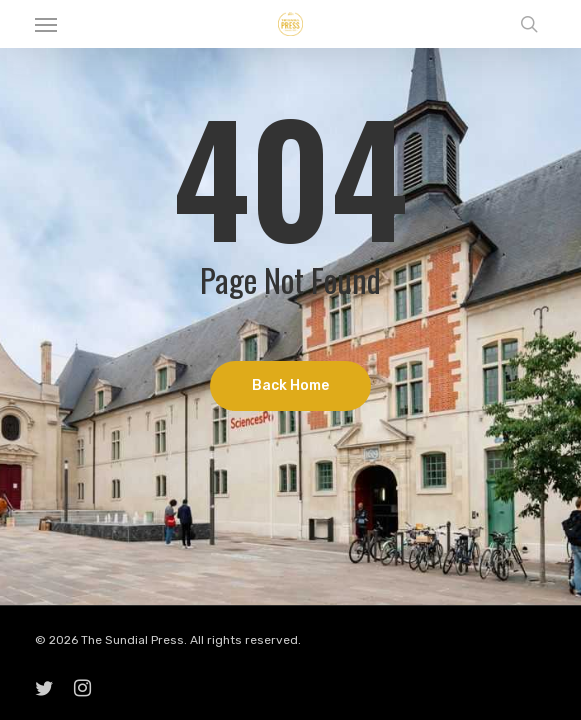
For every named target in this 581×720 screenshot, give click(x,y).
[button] (46, 24)
